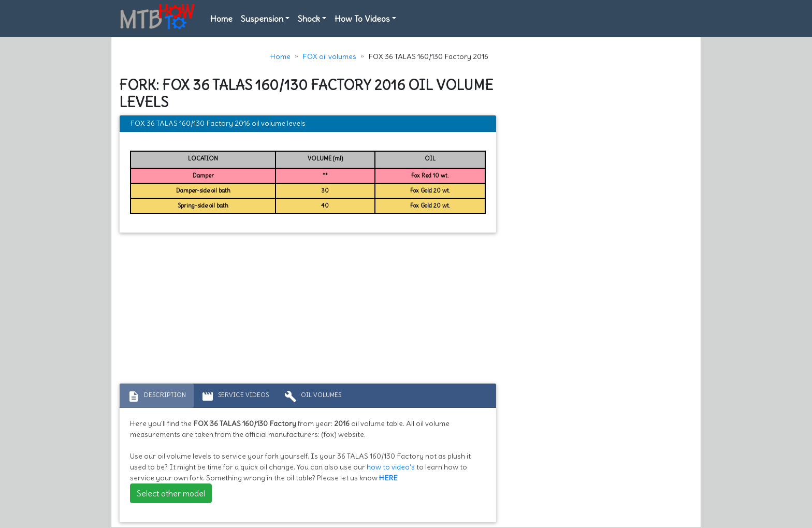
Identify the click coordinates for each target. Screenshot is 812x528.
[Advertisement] (308, 311)
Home (221, 19)
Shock (309, 19)
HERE (388, 478)
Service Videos (235, 397)
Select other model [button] (171, 493)
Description (157, 397)
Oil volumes (313, 397)
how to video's (391, 467)
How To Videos (362, 19)
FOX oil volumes (329, 56)
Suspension (262, 19)
